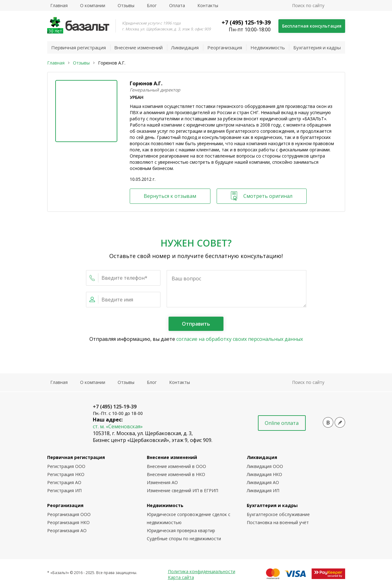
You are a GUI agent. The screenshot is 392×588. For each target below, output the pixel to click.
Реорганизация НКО (68, 522)
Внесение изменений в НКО (176, 474)
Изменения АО (162, 482)
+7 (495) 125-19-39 (246, 22)
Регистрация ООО (66, 466)
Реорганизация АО (67, 530)
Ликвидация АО (263, 482)
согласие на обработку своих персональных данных (240, 339)
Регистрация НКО (66, 474)
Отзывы (126, 5)
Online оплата (282, 423)
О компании (93, 5)
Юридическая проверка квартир (181, 530)
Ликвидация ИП (263, 490)
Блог (152, 5)
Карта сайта (181, 577)
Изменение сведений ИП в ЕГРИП (182, 490)
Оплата (177, 5)
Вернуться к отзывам (170, 196)
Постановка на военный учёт (278, 522)
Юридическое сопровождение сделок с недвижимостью (189, 518)
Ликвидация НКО (264, 474)
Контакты (208, 5)
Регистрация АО (64, 482)
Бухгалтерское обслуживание (278, 514)
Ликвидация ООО (265, 466)
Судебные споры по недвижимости (184, 539)
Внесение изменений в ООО (176, 466)
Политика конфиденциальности (202, 571)
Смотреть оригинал (262, 196)
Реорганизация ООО (69, 514)
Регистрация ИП (64, 490)
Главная (59, 5)
